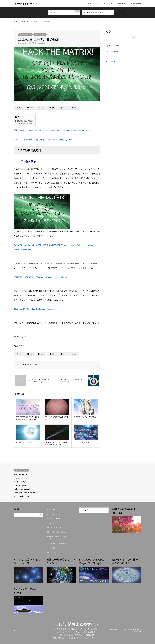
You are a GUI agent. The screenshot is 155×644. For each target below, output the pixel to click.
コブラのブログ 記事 (25, 35)
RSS (15, 630)
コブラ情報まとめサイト (30, 365)
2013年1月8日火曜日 (25, 121)
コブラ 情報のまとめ (21, 496)
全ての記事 (108, 4)
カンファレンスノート (21, 482)
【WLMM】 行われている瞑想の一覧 (57, 538)
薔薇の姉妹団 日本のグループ (56, 532)
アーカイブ (110, 61)
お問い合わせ (136, 4)
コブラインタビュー (21, 478)
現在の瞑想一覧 (58, 638)
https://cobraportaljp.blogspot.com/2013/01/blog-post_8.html (47, 139)
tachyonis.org (37, 309)
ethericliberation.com (41, 277)
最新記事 (122, 4)
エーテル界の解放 (27, 124)
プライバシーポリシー (54, 514)
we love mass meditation (23, 489)
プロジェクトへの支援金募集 (56, 544)
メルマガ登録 (51, 548)
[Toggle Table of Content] (31, 117)
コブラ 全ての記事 (40, 35)
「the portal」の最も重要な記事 (25, 493)
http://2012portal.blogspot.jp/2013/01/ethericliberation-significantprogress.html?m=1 (55, 130)
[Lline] (52, 108)
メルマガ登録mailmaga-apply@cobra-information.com (84, 638)
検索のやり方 (93, 4)
